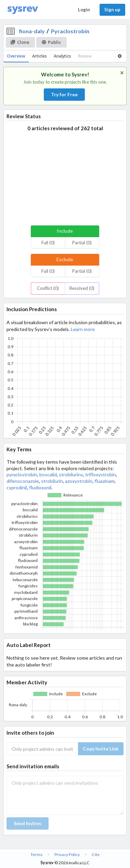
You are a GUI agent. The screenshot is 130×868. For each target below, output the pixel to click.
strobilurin (52, 481)
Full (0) (48, 243)
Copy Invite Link (101, 749)
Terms (36, 854)
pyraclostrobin (22, 474)
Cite (96, 854)
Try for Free (64, 94)
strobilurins (71, 474)
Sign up (112, 10)
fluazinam (105, 481)
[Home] (23, 10)
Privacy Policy (67, 854)
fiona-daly (32, 31)
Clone (20, 42)
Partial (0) (82, 243)
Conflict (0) (48, 288)
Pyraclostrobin (70, 31)
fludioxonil (40, 487)
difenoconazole (23, 481)
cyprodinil (17, 487)
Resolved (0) (82, 288)
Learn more (83, 329)
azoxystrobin (79, 481)
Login (84, 10)
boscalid (48, 474)
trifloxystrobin (101, 474)
